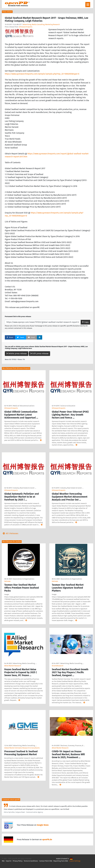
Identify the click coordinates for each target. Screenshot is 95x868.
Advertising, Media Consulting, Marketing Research (41, 24)
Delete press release (17, 354)
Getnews (7, 581)
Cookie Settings (75, 861)
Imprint (9, 861)
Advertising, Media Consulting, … (25, 663)
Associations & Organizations (24, 579)
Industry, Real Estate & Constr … (25, 488)
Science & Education (68, 406)
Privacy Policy (18, 861)
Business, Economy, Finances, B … (73, 746)
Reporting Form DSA (61, 861)
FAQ (3, 861)
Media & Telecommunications (24, 406)
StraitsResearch (58, 666)
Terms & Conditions (31, 861)
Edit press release (39, 354)
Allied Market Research (13, 666)
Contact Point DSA (46, 861)
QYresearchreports (26, 27)
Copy (85, 322)
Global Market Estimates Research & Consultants (22, 748)
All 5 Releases (10, 533)
